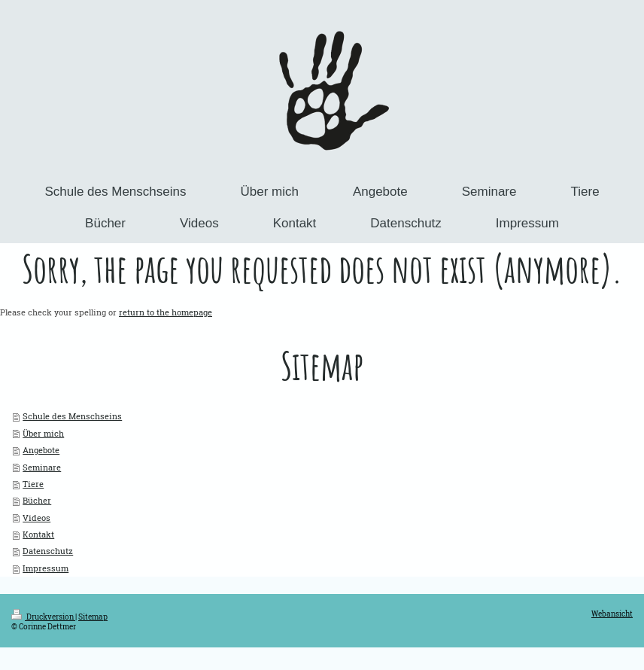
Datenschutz (48, 551)
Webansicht (612, 614)
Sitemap (93, 617)
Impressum (46, 568)
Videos (36, 518)
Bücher (37, 500)
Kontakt (38, 534)
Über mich (43, 433)
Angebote (41, 450)
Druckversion (43, 617)
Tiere (33, 484)
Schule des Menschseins (72, 416)
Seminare (42, 467)
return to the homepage (166, 312)
